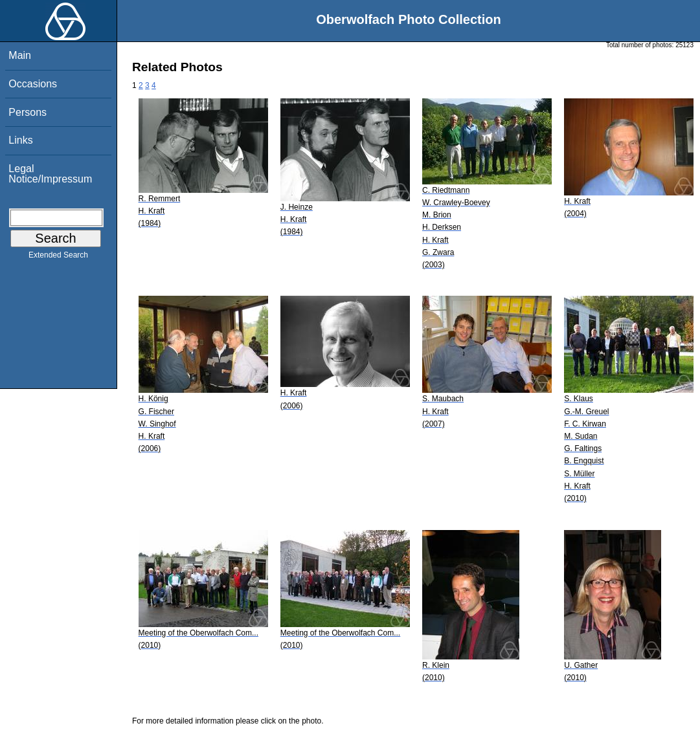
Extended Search (58, 258)
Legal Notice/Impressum (50, 174)
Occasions (33, 84)
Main (20, 55)
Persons (28, 112)
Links (20, 140)
